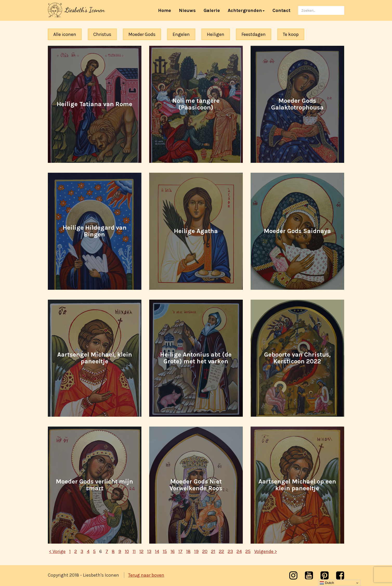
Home (166, 10)
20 (205, 551)
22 (221, 551)
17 (180, 551)
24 (239, 551)
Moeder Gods (142, 34)
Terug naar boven (146, 575)
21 (213, 551)
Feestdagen (254, 34)
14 (157, 551)
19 (196, 551)
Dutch (327, 583)
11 (134, 551)
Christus (102, 34)
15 (165, 551)
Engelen (181, 34)
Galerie (212, 10)
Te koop (291, 34)
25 (248, 551)
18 (188, 551)
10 (127, 551)
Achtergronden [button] (246, 10)
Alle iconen (65, 34)
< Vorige (57, 551)
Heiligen (216, 34)
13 (149, 551)
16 (173, 551)
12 (141, 551)
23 (230, 551)
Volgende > (266, 551)
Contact (281, 10)
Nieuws (187, 10)
